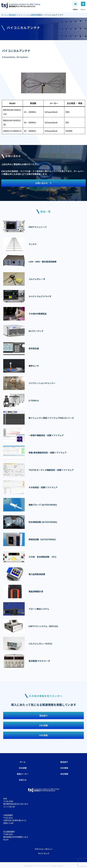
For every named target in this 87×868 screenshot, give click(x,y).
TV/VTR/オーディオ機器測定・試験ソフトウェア (51, 470)
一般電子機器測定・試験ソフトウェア (46, 435)
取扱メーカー (23, 774)
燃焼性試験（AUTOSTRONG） (43, 539)
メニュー (83, 9)
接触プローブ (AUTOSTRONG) (43, 505)
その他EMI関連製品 (38, 314)
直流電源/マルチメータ (39, 661)
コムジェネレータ (37, 279)
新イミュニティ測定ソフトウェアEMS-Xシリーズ (51, 418)
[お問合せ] (75, 4)
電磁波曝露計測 (36, 591)
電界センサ (34, 366)
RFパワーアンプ (36, 331)
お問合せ (75, 9)
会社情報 (64, 774)
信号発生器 (34, 348)
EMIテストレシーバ (38, 227)
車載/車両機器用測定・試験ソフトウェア (48, 452)
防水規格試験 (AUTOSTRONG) (43, 522)
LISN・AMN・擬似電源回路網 (42, 262)
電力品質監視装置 (37, 574)
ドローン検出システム (39, 609)
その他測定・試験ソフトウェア (43, 487)
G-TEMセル (34, 400)
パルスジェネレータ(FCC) (40, 644)
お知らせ (23, 780)
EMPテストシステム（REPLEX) (43, 626)
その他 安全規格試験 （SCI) (42, 557)
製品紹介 (64, 762)
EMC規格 (64, 768)
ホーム (23, 762)
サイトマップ (44, 853)
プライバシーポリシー (44, 849)
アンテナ (33, 244)
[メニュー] (83, 4)
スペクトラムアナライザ (40, 296)
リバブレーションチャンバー (42, 383)
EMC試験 (23, 768)
